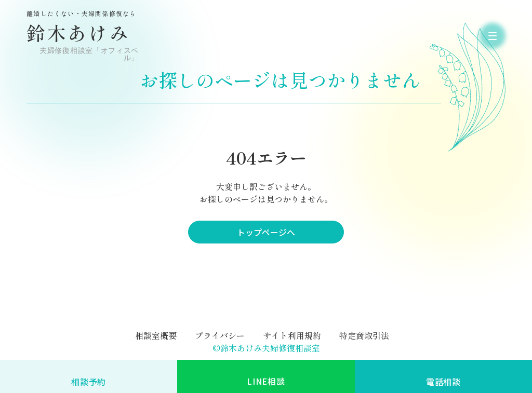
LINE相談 (266, 381)
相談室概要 (156, 335)
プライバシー (220, 335)
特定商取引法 (364, 335)
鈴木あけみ (84, 36)
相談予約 (89, 382)
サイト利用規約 (292, 335)
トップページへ (266, 232)
